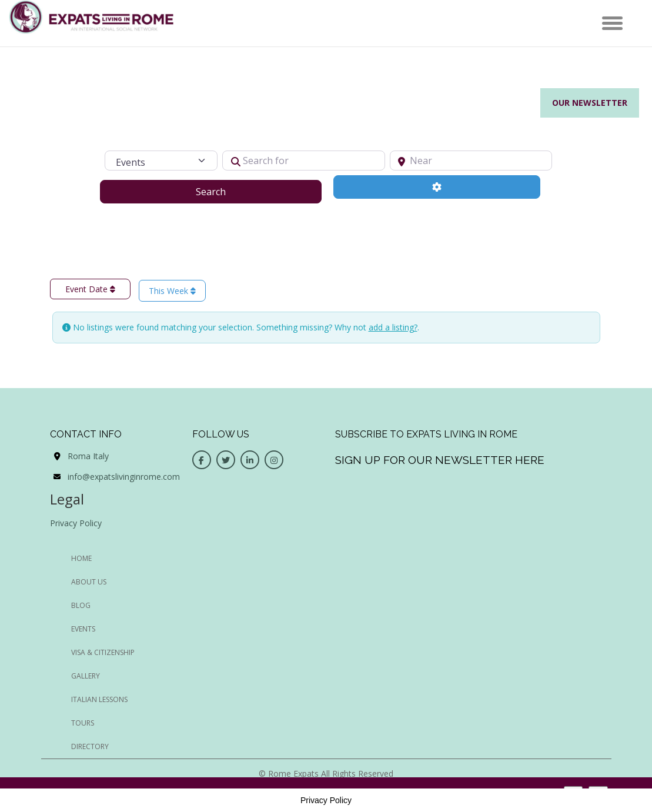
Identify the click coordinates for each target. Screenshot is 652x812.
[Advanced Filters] (437, 187)
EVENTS (83, 629)
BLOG (81, 605)
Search (225, 191)
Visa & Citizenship (103, 652)
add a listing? (393, 327)
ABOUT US (89, 582)
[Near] (471, 161)
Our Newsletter (590, 103)
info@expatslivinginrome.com (124, 477)
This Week (172, 291)
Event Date (90, 289)
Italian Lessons (99, 699)
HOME (81, 558)
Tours (83, 723)
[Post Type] (161, 161)
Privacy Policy (76, 523)
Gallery (86, 676)
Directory (90, 746)
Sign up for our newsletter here (440, 460)
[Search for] (303, 161)
